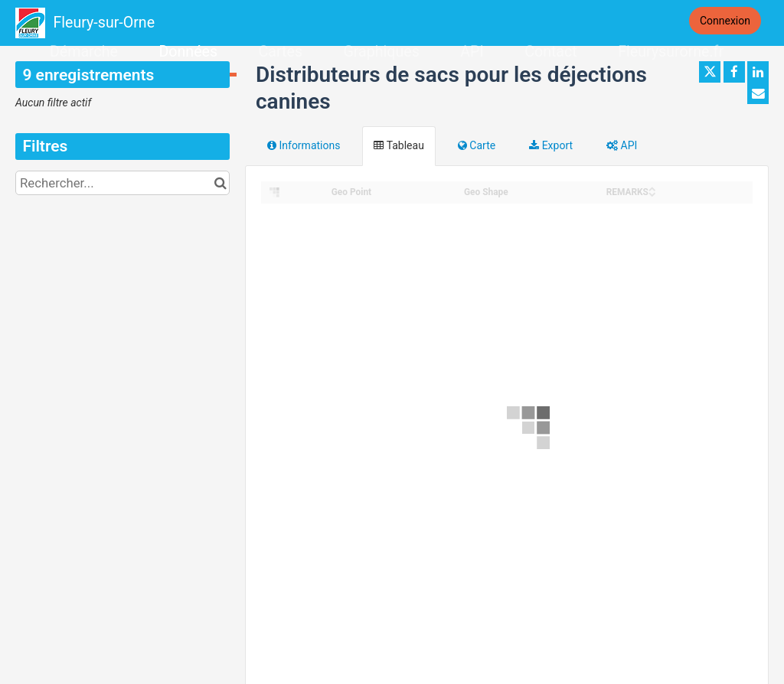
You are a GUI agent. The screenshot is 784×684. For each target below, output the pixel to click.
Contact (550, 52)
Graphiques (381, 52)
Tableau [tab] (399, 145)
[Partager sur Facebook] (734, 72)
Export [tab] (551, 145)
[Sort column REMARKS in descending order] (652, 193)
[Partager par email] (758, 93)
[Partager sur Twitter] (710, 72)
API (472, 52)
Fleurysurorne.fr (671, 52)
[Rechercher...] (122, 183)
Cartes (281, 52)
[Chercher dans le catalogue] (220, 183)
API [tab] (622, 145)
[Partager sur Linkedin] (758, 72)
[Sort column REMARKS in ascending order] (652, 188)
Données (188, 52)
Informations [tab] (304, 145)
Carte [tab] (477, 145)
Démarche (84, 52)
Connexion (725, 21)
